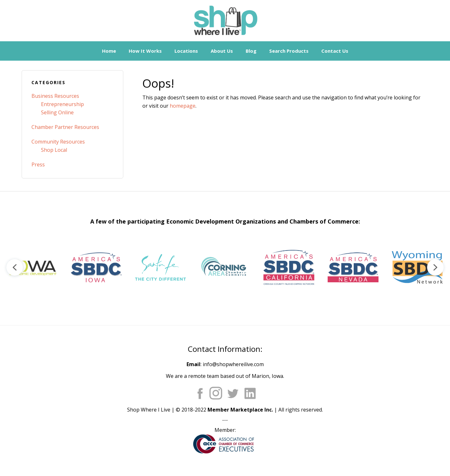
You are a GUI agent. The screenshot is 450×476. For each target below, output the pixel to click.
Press (38, 164)
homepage (183, 106)
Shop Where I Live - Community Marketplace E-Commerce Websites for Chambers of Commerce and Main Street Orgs (225, 21)
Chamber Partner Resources (65, 127)
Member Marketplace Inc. (240, 410)
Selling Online (57, 112)
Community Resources (58, 142)
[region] (225, 267)
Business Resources (55, 96)
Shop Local (54, 150)
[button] (32, 267)
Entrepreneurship (62, 104)
